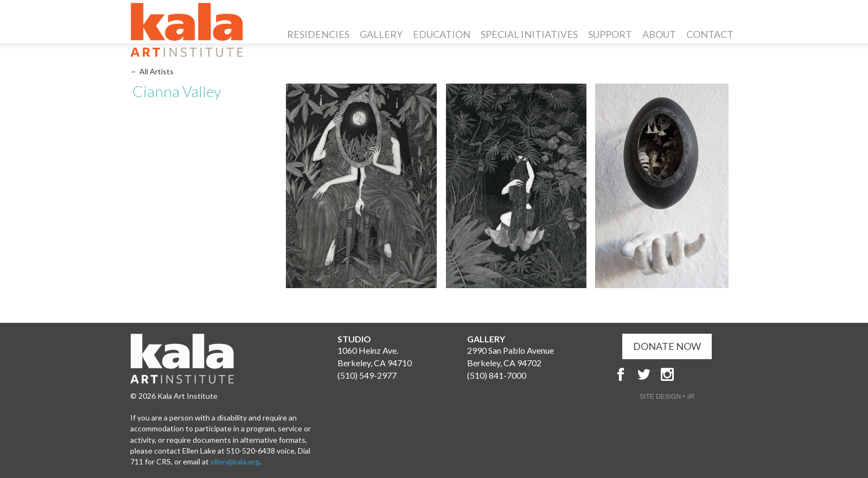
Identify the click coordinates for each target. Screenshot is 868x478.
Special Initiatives (529, 34)
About (659, 34)
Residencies (318, 34)
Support (610, 34)
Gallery (381, 34)
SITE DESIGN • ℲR (667, 397)
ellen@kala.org (235, 461)
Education (442, 34)
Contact (710, 34)
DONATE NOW (667, 346)
